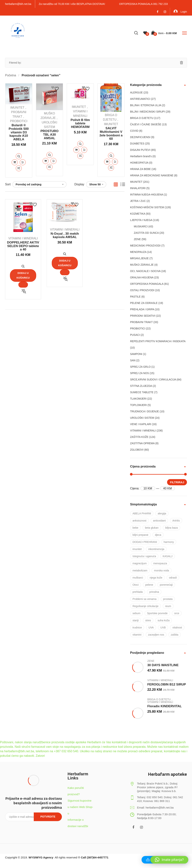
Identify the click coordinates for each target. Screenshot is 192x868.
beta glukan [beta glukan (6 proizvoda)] (152, 528)
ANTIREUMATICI (140, 99)
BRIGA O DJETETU (142, 118)
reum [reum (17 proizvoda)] (168, 606)
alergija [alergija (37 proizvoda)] (162, 513)
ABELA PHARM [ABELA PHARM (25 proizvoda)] (142, 513)
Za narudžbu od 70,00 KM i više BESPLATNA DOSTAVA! (72, 4)
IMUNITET (17, 108)
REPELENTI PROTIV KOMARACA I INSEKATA (158, 341)
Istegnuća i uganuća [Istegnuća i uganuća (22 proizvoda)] (144, 556)
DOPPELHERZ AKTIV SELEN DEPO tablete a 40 (23, 246)
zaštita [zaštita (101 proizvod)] (175, 635)
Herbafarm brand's (141, 156)
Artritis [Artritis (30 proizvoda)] (176, 521)
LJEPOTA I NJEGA (141, 220)
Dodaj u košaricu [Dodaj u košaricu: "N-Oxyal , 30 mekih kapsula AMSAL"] (65, 263)
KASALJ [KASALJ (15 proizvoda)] (167, 556)
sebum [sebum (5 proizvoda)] (136, 613)
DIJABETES (137, 144)
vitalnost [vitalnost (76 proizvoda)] (177, 628)
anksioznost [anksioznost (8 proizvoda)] (139, 521)
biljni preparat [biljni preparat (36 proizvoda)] (140, 535)
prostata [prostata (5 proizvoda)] (168, 599)
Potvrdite (48, 817)
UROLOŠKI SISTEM (142, 418)
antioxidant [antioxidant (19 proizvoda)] (159, 521)
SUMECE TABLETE (142, 392)
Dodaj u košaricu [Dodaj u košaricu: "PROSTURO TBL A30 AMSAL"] (46, 161)
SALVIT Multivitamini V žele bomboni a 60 (111, 133)
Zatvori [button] (40, 756)
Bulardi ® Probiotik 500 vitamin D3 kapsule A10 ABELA (19, 132)
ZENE (137, 239)
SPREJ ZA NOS (139, 373)
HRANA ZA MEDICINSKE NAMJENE (152, 175)
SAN (133, 360)
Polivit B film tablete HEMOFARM (80, 123)
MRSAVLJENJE (139, 258)
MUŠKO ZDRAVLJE (142, 265)
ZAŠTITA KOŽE (139, 437)
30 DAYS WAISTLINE (163, 665)
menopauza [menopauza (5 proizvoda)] (160, 563)
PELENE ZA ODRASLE (144, 303)
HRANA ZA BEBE (140, 169)
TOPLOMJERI (138, 405)
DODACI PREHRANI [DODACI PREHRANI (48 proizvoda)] (145, 542)
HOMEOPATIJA (139, 163)
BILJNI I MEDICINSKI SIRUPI (148, 112)
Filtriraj (177, 482)
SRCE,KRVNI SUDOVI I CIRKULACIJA (153, 380)
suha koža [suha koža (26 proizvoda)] (164, 620)
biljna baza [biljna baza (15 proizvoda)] (171, 528)
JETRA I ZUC (138, 201)
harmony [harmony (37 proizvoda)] (169, 542)
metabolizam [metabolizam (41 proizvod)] (140, 570)
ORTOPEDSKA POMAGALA (147, 284)
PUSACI (135, 335)
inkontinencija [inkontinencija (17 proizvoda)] (156, 549)
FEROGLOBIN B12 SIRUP (167, 684)
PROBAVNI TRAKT (141, 322)
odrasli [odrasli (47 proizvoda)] (173, 578)
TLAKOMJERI (138, 399)
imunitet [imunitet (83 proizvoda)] (137, 549)
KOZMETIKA (138, 214)
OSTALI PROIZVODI (142, 290)
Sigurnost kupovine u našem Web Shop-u (80, 807)
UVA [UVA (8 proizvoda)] (151, 628)
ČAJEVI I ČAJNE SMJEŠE (146, 124)
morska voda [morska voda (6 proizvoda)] (161, 570)
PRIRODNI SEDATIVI (143, 316)
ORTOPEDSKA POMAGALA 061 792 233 (143, 4)
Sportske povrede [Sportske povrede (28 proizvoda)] (157, 613)
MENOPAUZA (138, 252)
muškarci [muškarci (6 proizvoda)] (138, 578)
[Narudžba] (39, 184)
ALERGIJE (136, 92)
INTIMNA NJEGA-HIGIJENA (147, 195)
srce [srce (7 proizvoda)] (177, 613)
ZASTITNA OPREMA (142, 443)
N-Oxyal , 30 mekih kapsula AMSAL (65, 235)
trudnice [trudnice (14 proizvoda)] (137, 628)
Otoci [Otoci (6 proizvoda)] (136, 585)
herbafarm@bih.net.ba (18, 4)
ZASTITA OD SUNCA (146, 233)
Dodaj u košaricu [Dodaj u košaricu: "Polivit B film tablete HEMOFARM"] (76, 150)
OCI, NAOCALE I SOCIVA (145, 271)
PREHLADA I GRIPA (142, 309)
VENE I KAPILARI (141, 424)
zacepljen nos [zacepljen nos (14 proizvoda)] (156, 635)
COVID (134, 131)
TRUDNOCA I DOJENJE (145, 411)
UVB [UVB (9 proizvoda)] (163, 628)
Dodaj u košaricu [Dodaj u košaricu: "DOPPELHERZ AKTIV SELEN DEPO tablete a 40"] (23, 275)
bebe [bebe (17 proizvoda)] (135, 528)
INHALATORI (138, 188)
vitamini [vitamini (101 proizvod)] (137, 635)
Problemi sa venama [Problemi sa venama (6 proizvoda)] (145, 599)
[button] (169, 860)
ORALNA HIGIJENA (142, 277)
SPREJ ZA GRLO (140, 367)
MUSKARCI (141, 226)
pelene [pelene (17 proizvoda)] (149, 585)
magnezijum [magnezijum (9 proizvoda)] (140, 563)
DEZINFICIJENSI (140, 137)
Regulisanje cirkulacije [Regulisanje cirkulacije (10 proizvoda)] (146, 606)
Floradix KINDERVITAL (165, 706)
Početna (11, 75)
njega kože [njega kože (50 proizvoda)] (156, 578)
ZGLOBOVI (137, 450)
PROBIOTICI (19, 121)
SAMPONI (136, 354)
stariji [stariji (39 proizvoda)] (136, 620)
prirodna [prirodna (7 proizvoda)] (154, 592)
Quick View (19, 156)
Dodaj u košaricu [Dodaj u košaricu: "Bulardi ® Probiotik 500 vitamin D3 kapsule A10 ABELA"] (15, 162)
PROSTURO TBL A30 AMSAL (49, 135)
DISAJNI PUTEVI (140, 150)
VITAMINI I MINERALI (23, 238)
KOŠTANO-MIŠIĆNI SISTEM (147, 207)
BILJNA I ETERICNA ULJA (146, 105)
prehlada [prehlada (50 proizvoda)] (138, 592)
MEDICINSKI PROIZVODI (145, 246)
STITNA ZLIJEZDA (141, 386)
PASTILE (135, 297)
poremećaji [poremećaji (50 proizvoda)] (166, 585)
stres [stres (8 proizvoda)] (148, 620)
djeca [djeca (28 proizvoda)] (158, 535)
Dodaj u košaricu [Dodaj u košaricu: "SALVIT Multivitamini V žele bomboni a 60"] (107, 162)
